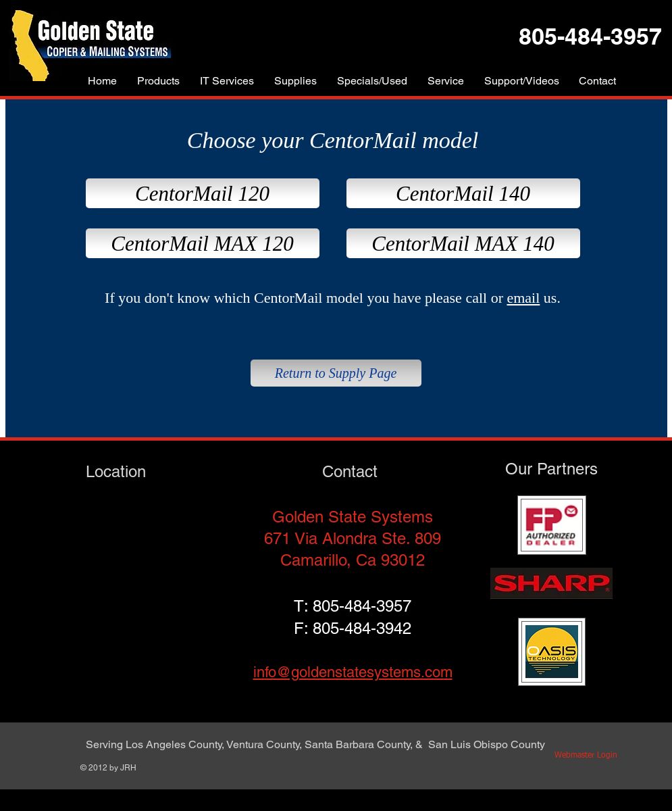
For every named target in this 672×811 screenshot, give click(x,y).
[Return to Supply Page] (336, 373)
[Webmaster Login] (586, 756)
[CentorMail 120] (203, 193)
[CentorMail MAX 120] (203, 243)
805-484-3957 (362, 606)
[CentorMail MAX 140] (463, 243)
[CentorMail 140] (463, 193)
